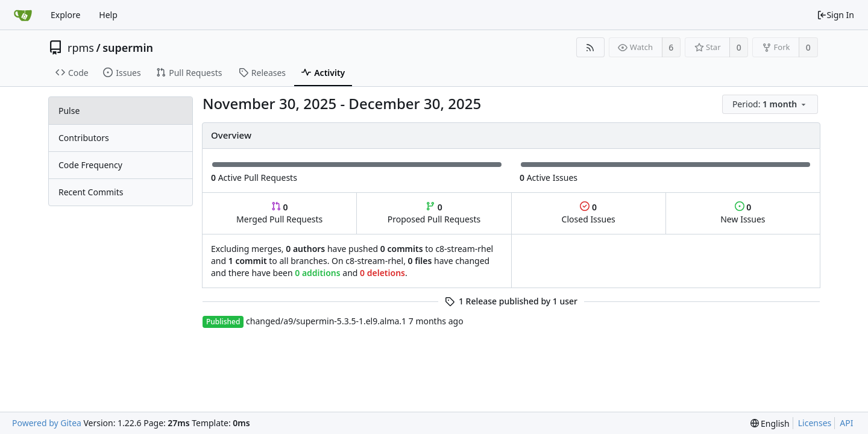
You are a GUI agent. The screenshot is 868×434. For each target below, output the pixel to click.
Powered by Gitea (47, 423)
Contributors (84, 138)
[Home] (23, 15)
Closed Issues (589, 213)
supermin (128, 48)
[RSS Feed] (590, 47)
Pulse (69, 111)
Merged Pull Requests (279, 213)
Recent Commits (91, 192)
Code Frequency (90, 165)
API (846, 423)
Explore (65, 15)
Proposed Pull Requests (434, 213)
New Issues (743, 213)
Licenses (815, 423)
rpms (81, 48)
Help (108, 15)
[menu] (771, 105)
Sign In (835, 15)
